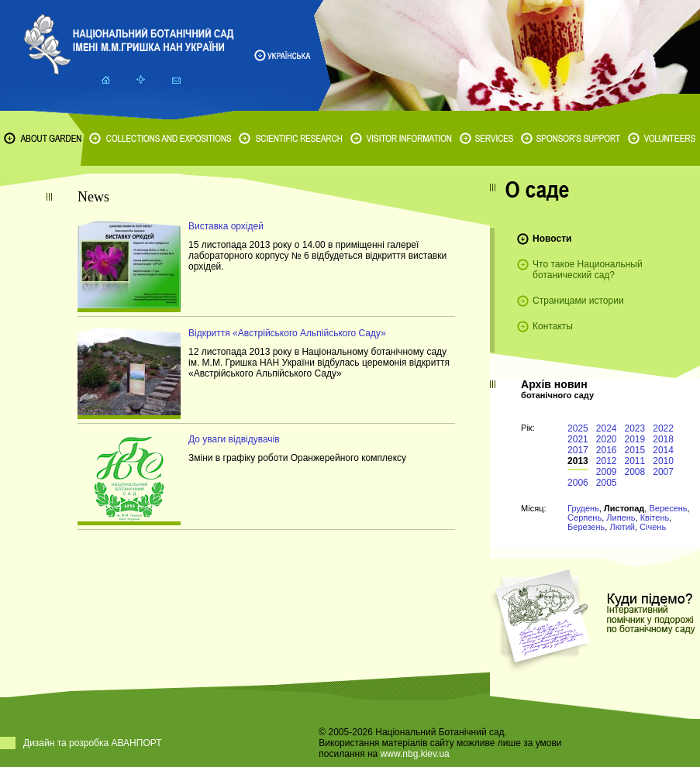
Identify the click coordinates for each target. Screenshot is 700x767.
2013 (578, 461)
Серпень (584, 518)
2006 (578, 483)
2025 (578, 428)
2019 (635, 439)
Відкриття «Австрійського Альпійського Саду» (287, 333)
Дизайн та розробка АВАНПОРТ (93, 743)
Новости (552, 239)
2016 (607, 450)
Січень (653, 527)
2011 (635, 461)
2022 (663, 428)
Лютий (622, 527)
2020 (607, 439)
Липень (621, 518)
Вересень (668, 508)
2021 (578, 439)
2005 (607, 483)
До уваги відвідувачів (234, 439)
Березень (586, 527)
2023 (635, 428)
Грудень (583, 508)
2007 (663, 472)
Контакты (553, 326)
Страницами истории (578, 301)
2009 (607, 472)
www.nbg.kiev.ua (415, 754)
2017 (578, 450)
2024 (607, 428)
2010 (663, 461)
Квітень (655, 518)
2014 (663, 450)
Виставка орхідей (226, 226)
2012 (607, 461)
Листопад (624, 508)
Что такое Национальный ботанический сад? (588, 270)
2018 (663, 439)
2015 (635, 450)
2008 (635, 472)
